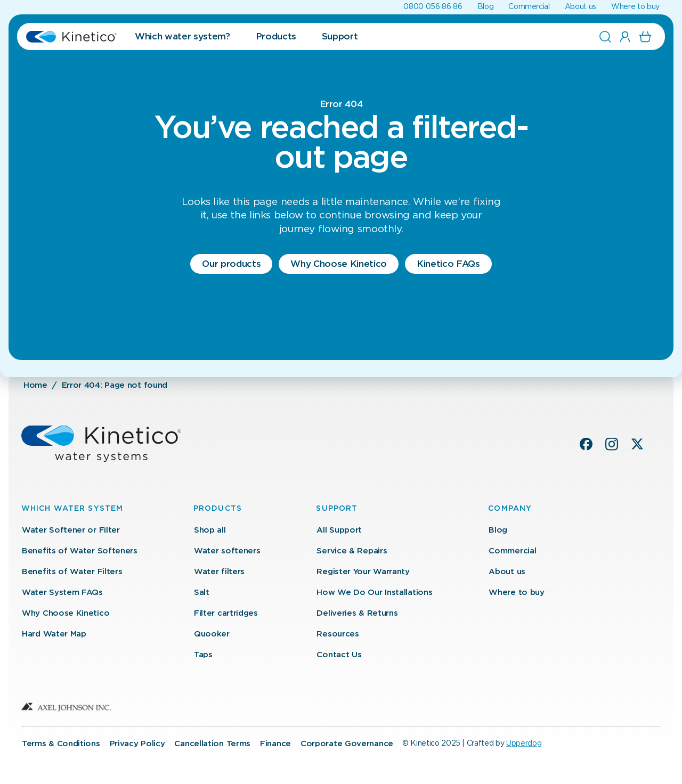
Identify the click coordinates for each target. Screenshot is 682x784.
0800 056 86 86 (433, 7)
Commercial (529, 7)
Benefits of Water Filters (72, 572)
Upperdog (524, 743)
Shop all (210, 530)
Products (276, 36)
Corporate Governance (347, 743)
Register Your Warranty (363, 572)
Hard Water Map (54, 634)
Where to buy (635, 7)
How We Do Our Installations (374, 593)
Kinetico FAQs (448, 264)
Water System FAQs (62, 593)
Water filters (219, 572)
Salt (202, 593)
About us (580, 7)
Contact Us (339, 655)
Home (35, 385)
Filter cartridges (226, 613)
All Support (339, 530)
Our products (231, 264)
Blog (486, 7)
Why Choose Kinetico (339, 264)
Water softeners (227, 551)
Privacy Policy (137, 743)
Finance (275, 743)
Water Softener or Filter (71, 530)
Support (340, 36)
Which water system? (182, 36)
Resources (338, 634)
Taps (203, 655)
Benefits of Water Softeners (80, 551)
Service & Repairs (352, 551)
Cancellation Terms (212, 743)
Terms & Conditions (61, 743)
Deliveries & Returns (357, 613)
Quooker (212, 634)
